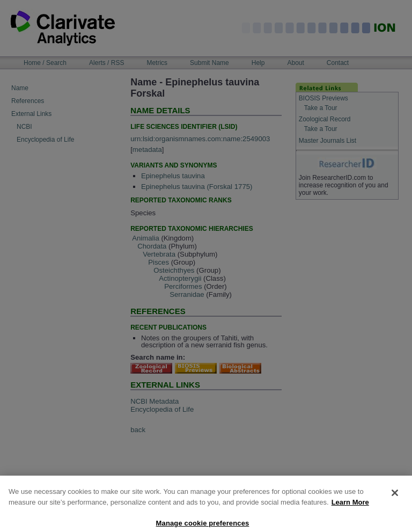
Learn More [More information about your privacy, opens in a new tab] (350, 507)
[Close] (395, 498)
